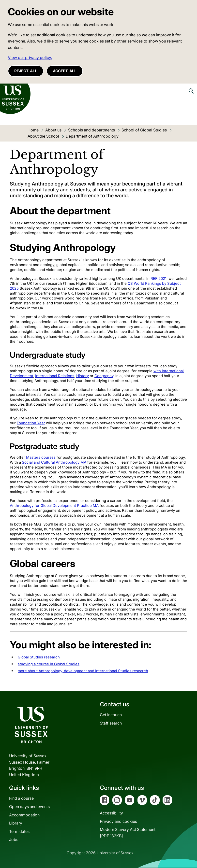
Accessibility (111, 813)
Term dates (19, 831)
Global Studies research (39, 657)
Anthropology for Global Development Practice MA (54, 505)
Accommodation (24, 815)
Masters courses (41, 457)
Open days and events (29, 807)
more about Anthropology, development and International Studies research (83, 671)
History (83, 376)
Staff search (111, 723)
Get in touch (111, 715)
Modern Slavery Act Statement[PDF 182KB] (128, 833)
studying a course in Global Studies (49, 664)
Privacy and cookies (118, 821)
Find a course (21, 798)
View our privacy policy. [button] (30, 57)
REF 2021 (159, 278)
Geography (104, 376)
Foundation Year (31, 423)
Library (16, 823)
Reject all (26, 71)
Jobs (14, 840)
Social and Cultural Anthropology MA (54, 462)
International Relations (55, 376)
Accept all (65, 71)
